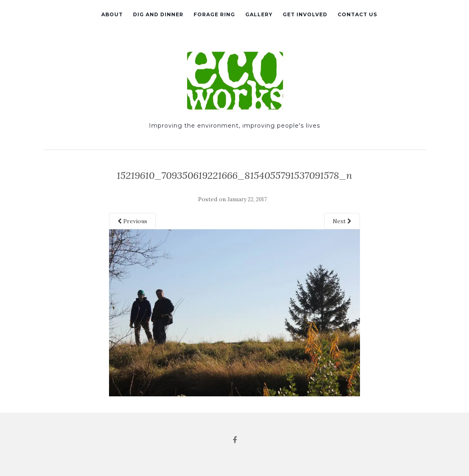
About (112, 14)
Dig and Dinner (158, 14)
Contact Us (357, 14)
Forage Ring (214, 14)
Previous (132, 221)
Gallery (259, 14)
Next (342, 221)
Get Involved (305, 14)
